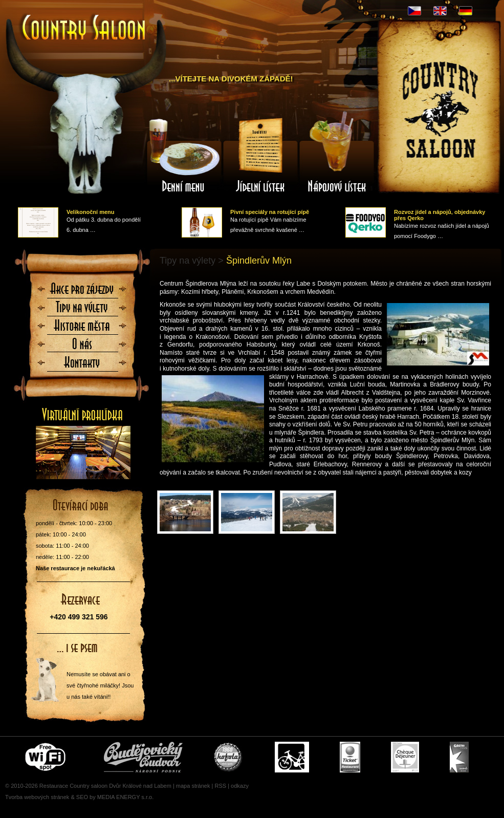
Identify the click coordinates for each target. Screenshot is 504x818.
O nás (82, 347)
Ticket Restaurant (350, 757)
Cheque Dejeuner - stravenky (405, 757)
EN (440, 11)
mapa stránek (193, 786)
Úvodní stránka (84, 28)
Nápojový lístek (337, 155)
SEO (82, 797)
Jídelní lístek (260, 155)
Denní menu (184, 155)
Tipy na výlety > (192, 261)
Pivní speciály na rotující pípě (270, 212)
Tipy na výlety (82, 310)
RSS (220, 786)
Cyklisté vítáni (292, 757)
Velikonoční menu (91, 212)
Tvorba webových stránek (37, 797)
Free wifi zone (47, 757)
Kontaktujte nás (82, 365)
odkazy (240, 786)
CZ (414, 11)
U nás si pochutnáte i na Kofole (229, 757)
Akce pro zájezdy (82, 292)
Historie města (82, 329)
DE (466, 11)
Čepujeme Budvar (143, 757)
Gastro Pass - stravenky (459, 757)
